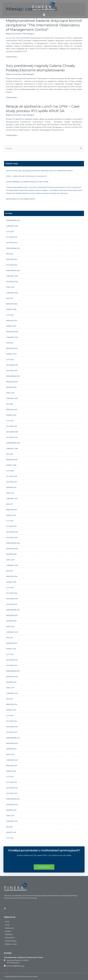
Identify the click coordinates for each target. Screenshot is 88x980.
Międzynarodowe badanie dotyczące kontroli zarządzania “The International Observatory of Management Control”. (44, 25)
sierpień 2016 (11, 554)
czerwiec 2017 (12, 499)
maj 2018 (9, 454)
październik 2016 (13, 543)
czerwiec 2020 (12, 337)
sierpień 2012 (11, 810)
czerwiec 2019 (12, 398)
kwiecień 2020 (12, 348)
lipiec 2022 (10, 287)
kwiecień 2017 (12, 510)
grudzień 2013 (12, 727)
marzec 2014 (11, 710)
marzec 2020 (11, 354)
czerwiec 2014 (12, 693)
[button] (44, 867)
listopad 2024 (12, 243)
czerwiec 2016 (12, 565)
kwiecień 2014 (12, 704)
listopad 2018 (12, 437)
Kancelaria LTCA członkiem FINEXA (21, 199)
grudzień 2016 (12, 532)
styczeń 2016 (11, 593)
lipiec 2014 (10, 688)
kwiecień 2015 (12, 643)
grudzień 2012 (12, 788)
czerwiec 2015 (12, 632)
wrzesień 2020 (12, 332)
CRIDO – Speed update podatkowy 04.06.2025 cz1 (26, 176)
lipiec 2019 (10, 393)
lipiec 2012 (10, 816)
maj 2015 (9, 638)
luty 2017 (10, 521)
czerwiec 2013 (12, 760)
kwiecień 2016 (12, 576)
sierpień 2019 (11, 387)
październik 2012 (13, 799)
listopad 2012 (12, 793)
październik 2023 (13, 270)
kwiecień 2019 (12, 410)
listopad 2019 (12, 371)
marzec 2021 (11, 326)
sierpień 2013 (11, 749)
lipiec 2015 (10, 627)
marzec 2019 (11, 415)
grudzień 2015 (12, 599)
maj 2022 (10, 298)
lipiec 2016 (10, 560)
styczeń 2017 (11, 526)
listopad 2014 (12, 665)
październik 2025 (13, 220)
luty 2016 (10, 588)
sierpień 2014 (11, 682)
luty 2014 (10, 716)
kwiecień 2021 (12, 321)
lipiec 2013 (10, 754)
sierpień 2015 (11, 621)
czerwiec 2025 (12, 226)
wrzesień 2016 (12, 549)
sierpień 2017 (11, 487)
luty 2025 (10, 232)
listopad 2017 (12, 482)
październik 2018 (13, 443)
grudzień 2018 (12, 432)
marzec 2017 (11, 515)
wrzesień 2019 (12, 382)
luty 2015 (10, 654)
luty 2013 (10, 777)
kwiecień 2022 (12, 304)
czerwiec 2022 (12, 293)
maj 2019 (9, 404)
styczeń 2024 (12, 265)
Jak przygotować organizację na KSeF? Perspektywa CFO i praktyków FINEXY (40, 171)
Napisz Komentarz (14, 34)
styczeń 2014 (11, 721)
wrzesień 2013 (12, 743)
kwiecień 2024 (12, 259)
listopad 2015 (12, 604)
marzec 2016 (11, 582)
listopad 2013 (12, 732)
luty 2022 (10, 315)
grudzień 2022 (12, 282)
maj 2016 (9, 571)
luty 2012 (10, 838)
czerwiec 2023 (12, 276)
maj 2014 (9, 699)
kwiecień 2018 (12, 460)
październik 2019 (13, 376)
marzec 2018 (11, 465)
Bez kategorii (29, 34)
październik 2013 (13, 738)
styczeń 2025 (12, 237)
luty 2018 (10, 471)
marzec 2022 (11, 309)
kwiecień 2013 (12, 766)
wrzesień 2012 (12, 805)
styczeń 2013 (11, 782)
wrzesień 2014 (12, 677)
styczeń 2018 (12, 476)
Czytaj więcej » (12, 57)
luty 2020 (10, 359)
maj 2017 (9, 504)
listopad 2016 (12, 538)
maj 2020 (10, 343)
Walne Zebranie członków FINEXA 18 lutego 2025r (27, 182)
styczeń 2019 (11, 426)
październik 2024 (13, 248)
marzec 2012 (11, 832)
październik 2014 (13, 671)
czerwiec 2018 (12, 448)
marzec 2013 (11, 771)
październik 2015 (13, 610)
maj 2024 (10, 254)
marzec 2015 (11, 649)
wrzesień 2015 (12, 615)
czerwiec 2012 (12, 821)
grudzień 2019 (12, 365)
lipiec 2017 (10, 493)
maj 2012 (9, 827)
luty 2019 (10, 421)
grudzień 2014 (12, 660)
